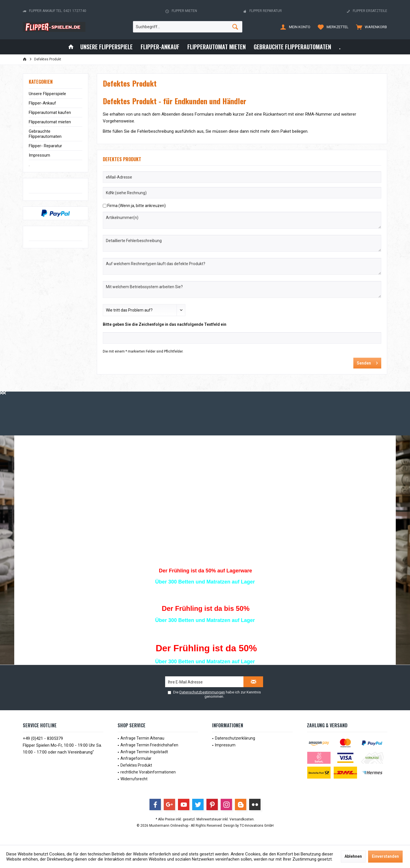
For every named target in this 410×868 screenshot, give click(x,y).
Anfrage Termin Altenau (142, 738)
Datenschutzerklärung (235, 738)
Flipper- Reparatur (45, 146)
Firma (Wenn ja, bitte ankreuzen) (137, 206)
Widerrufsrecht (134, 779)
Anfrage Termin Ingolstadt (144, 752)
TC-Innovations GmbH (257, 826)
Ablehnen (353, 856)
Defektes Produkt (136, 765)
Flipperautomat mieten (50, 122)
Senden (367, 362)
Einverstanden (385, 856)
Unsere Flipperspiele (47, 94)
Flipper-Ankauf (42, 103)
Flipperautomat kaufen (50, 112)
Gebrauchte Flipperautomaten (45, 134)
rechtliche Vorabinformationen (148, 772)
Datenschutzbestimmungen (202, 692)
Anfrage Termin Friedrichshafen (149, 745)
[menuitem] (370, 27)
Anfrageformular (136, 758)
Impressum (39, 155)
